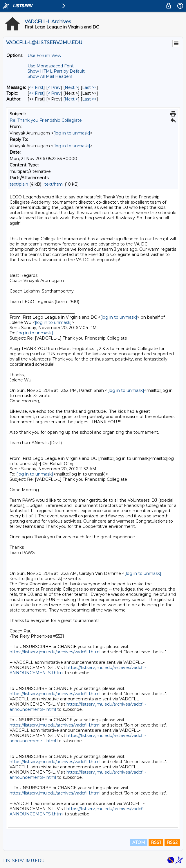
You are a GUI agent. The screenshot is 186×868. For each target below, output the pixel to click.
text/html (54, 184)
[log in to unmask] (72, 133)
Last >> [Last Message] (89, 87)
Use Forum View (44, 55)
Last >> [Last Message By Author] (89, 99)
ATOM (139, 842)
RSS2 (172, 842)
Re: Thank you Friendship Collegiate (46, 120)
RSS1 (156, 842)
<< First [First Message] (36, 87)
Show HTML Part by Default (56, 71)
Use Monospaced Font (51, 66)
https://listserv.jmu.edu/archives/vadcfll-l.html (55, 652)
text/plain (19, 184)
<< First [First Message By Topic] (36, 93)
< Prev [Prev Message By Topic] (54, 93)
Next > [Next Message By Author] (71, 99)
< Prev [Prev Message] (54, 87)
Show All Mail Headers (50, 76)
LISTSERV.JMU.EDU (24, 861)
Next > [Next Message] (71, 87)
